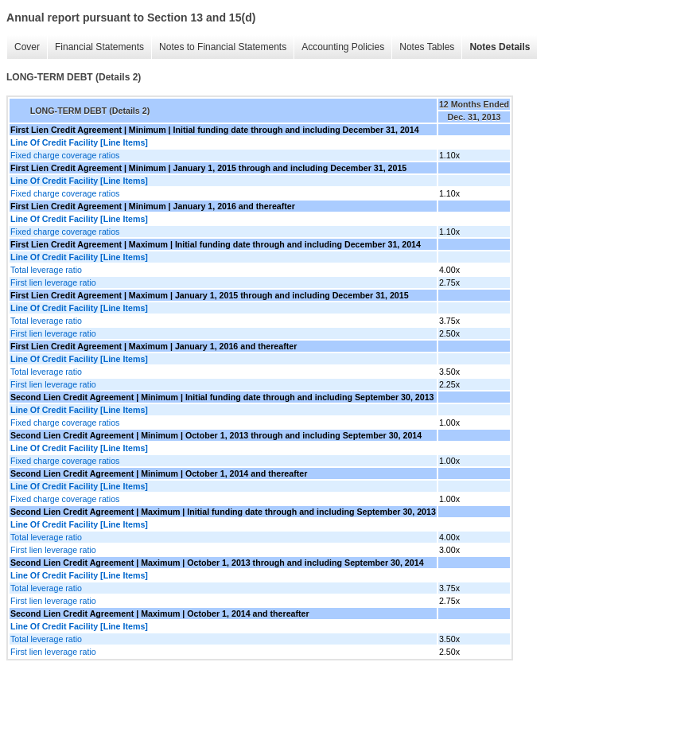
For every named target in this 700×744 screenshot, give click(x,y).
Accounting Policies (343, 47)
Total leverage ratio (46, 270)
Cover (27, 47)
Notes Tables (427, 47)
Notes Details (500, 47)
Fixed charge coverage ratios (65, 155)
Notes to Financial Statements (223, 47)
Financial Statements (99, 47)
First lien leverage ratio (53, 282)
